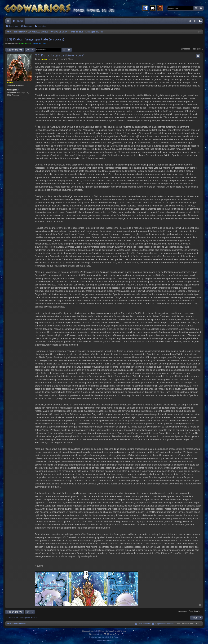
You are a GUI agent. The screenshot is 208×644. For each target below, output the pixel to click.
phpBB (96, 631)
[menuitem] (190, 21)
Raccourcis (9, 22)
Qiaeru (116, 637)
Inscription (42, 26)
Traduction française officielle (100, 637)
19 (18, 90)
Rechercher (13, 26)
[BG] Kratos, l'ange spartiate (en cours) (35, 39)
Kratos (10, 83)
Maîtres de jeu (25, 44)
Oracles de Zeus (39, 44)
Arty (98, 634)
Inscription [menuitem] (201, 22)
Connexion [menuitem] (196, 22)
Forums (19, 21)
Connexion (28, 26)
